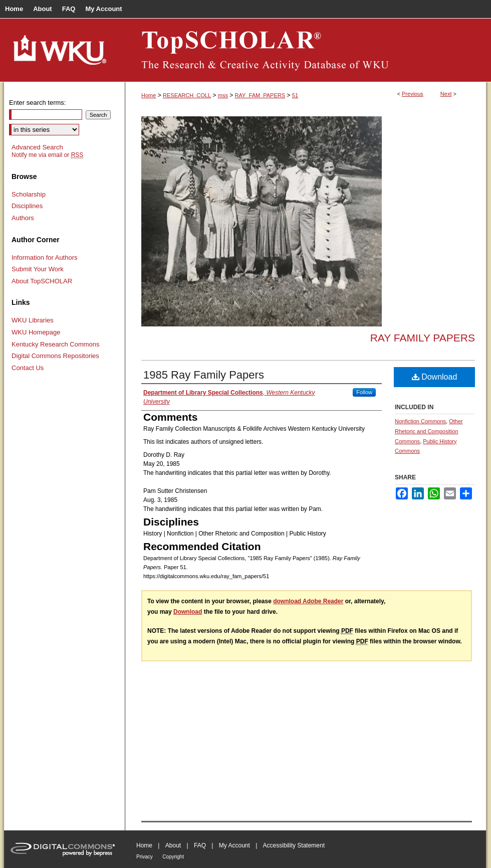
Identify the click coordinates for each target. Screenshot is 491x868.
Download (435, 377)
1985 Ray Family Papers (204, 375)
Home (149, 95)
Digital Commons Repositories (55, 356)
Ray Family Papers (423, 338)
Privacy (145, 857)
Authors (23, 218)
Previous (413, 94)
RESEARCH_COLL (187, 95)
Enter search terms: (37, 103)
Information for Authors (45, 257)
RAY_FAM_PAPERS (260, 95)
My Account (234, 845)
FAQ (200, 845)
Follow (364, 392)
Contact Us (28, 368)
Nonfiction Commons (420, 421)
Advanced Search (37, 147)
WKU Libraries (33, 320)
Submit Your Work (38, 269)
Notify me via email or (47, 155)
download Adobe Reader (308, 601)
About (173, 845)
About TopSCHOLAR (42, 281)
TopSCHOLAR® (306, 50)
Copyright (173, 857)
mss (223, 95)
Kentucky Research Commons (56, 344)
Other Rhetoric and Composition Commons (429, 431)
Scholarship (29, 194)
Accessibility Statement (294, 845)
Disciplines (27, 206)
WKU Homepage (36, 332)
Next (446, 94)
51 (295, 95)
